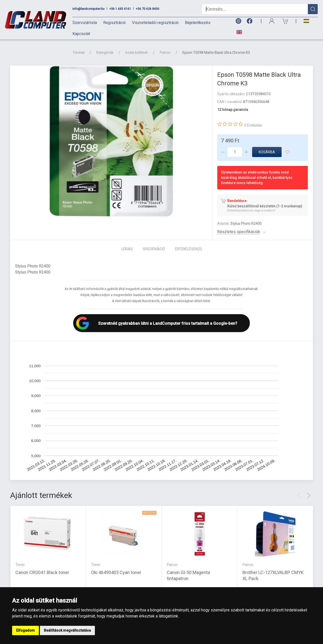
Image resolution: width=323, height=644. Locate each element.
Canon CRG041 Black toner (42, 572)
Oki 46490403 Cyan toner (116, 572)
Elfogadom (25, 630)
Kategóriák (105, 53)
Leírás (127, 249)
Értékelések (189, 249)
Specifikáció (154, 249)
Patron (165, 53)
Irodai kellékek (137, 53)
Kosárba (267, 152)
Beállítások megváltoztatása (67, 630)
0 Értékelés (253, 125)
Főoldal (79, 53)
